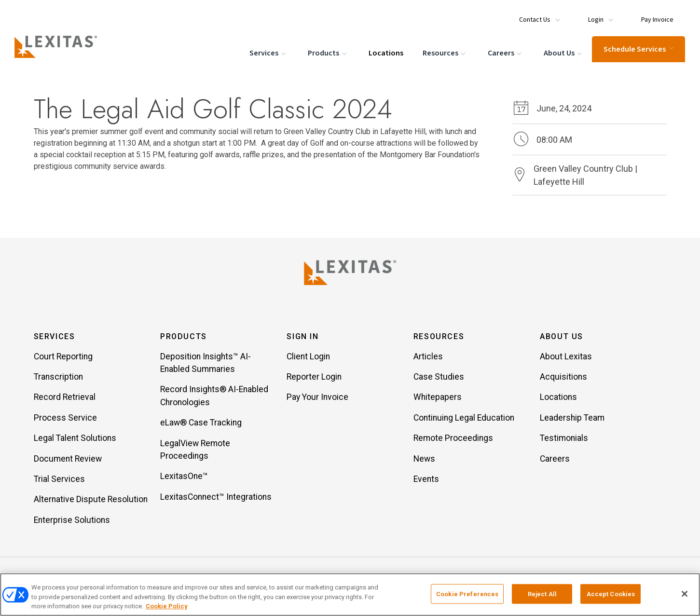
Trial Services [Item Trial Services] (59, 479)
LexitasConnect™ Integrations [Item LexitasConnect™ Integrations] (216, 497)
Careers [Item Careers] (555, 459)
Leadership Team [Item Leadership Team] (572, 418)
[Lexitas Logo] (350, 273)
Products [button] (184, 337)
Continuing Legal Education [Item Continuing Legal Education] (464, 418)
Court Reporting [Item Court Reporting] (63, 357)
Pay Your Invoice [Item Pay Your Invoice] (317, 398)
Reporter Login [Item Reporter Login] (314, 377)
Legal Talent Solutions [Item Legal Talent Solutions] (75, 439)
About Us (563, 53)
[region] (350, 595)
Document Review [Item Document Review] (68, 459)
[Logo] (59, 46)
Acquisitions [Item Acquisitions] (563, 377)
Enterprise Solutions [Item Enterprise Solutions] (72, 520)
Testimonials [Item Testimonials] (564, 439)
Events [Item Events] (426, 479)
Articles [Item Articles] (428, 357)
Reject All (542, 594)
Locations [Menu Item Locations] (385, 53)
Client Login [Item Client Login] (308, 357)
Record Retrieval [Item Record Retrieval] (65, 398)
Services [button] (55, 337)
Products (328, 53)
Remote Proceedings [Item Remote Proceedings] (453, 439)
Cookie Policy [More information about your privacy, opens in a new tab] (166, 606)
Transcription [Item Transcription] (58, 377)
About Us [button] (562, 337)
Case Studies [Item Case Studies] (439, 377)
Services (268, 53)
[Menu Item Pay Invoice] (654, 15)
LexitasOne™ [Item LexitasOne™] (184, 477)
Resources (445, 53)
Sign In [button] (302, 337)
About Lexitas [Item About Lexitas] (566, 357)
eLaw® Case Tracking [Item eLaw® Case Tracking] (201, 424)
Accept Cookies (611, 594)
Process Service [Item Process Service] (65, 418)
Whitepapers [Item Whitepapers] (438, 398)
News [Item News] (424, 459)
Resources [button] (439, 337)
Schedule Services (638, 49)
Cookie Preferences (467, 594)
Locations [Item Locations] (558, 398)
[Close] (685, 594)
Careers (505, 53)
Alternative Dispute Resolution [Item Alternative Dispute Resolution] (91, 500)
